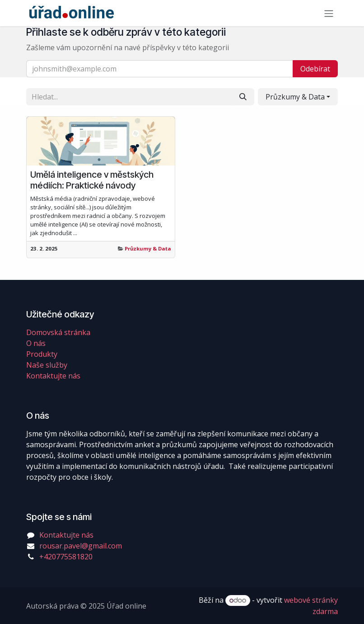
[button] (298, 97)
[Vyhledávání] (243, 97)
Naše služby (47, 365)
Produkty (42, 354)
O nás (36, 343)
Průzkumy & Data (148, 248)
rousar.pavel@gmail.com (81, 546)
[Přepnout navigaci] (329, 13)
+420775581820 (66, 557)
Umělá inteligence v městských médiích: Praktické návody (92, 180)
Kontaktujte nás (53, 376)
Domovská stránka (58, 332)
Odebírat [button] (315, 69)
